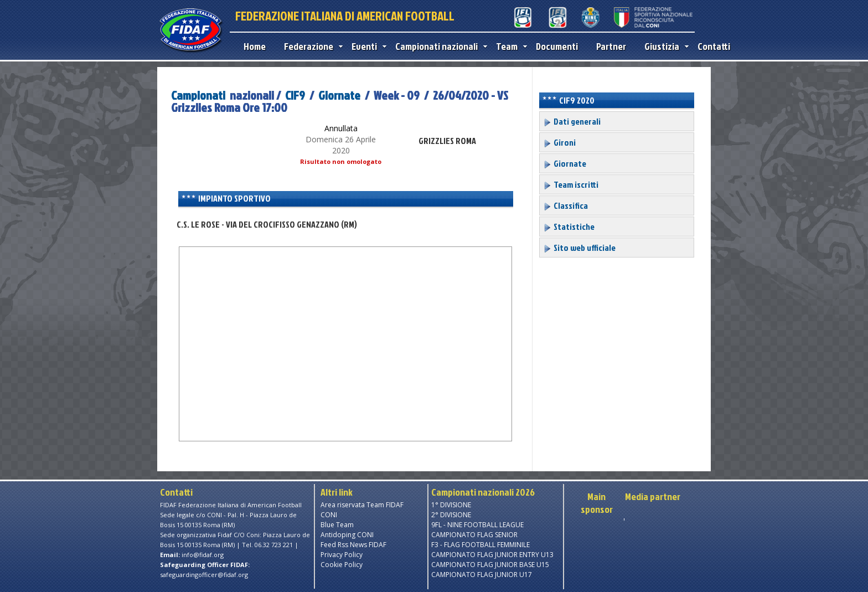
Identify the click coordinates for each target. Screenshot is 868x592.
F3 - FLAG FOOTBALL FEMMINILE (480, 545)
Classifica (565, 205)
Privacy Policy (342, 555)
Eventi (366, 46)
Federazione (311, 46)
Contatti (714, 46)
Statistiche (569, 226)
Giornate (339, 95)
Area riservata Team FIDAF (362, 505)
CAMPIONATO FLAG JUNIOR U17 (482, 575)
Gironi (559, 142)
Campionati (198, 95)
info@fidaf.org (203, 555)
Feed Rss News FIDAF (353, 545)
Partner (611, 46)
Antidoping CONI (347, 535)
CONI (329, 515)
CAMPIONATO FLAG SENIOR (474, 535)
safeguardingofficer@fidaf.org (204, 575)
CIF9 (295, 95)
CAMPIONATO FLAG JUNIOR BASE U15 (490, 565)
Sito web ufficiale (579, 248)
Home (255, 46)
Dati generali (572, 121)
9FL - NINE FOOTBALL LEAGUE (477, 525)
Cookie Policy (342, 565)
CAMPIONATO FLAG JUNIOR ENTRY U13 (492, 555)
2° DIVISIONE (451, 515)
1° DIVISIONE (451, 505)
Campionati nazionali (439, 46)
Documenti (557, 46)
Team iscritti (571, 184)
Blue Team (337, 525)
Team (509, 46)
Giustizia (664, 46)
